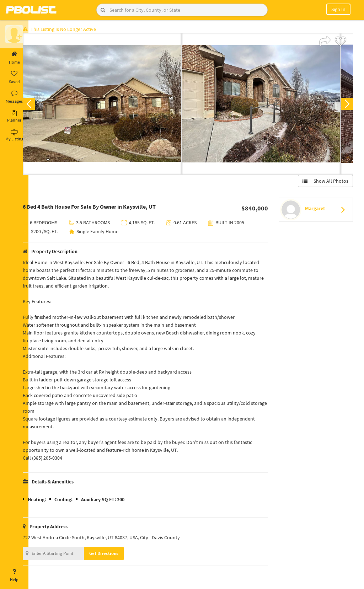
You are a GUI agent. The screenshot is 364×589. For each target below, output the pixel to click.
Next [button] (346, 105)
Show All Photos (324, 182)
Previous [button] (40, 105)
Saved (14, 77)
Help (14, 575)
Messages (14, 97)
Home (14, 58)
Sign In (338, 9)
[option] (113, 105)
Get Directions (115, 555)
